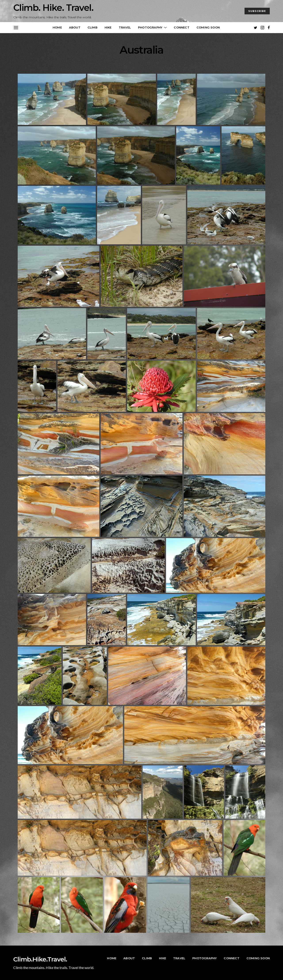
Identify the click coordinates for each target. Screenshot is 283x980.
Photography (150, 27)
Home (57, 27)
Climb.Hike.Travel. (40, 959)
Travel (125, 27)
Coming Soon (208, 27)
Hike (108, 27)
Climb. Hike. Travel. (53, 8)
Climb (93, 27)
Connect (182, 27)
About (75, 27)
